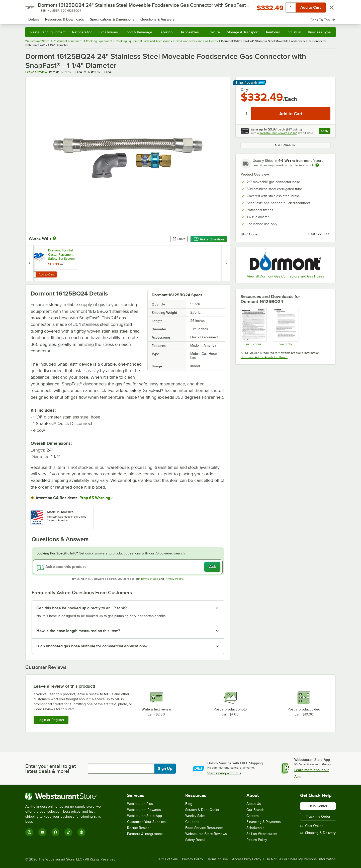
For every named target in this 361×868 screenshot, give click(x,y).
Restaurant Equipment (48, 32)
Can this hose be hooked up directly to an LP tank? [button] (81, 608)
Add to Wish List (286, 145)
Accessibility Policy (247, 859)
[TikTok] (68, 832)
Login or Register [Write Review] (51, 720)
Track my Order (318, 816)
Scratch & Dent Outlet (202, 810)
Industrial (294, 32)
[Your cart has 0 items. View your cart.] (328, 18)
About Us (254, 804)
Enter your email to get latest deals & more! (51, 769)
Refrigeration (82, 32)
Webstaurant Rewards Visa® (278, 133)
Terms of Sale (167, 859)
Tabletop (166, 32)
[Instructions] (253, 327)
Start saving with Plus (224, 773)
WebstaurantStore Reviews (206, 834)
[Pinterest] (81, 832)
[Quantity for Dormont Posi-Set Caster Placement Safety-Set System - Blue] (32, 274)
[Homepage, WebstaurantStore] (67, 18)
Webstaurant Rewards (144, 810)
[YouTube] (42, 832)
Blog (189, 804)
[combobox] (174, 18)
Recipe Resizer (139, 828)
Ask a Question (209, 239)
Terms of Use (149, 579)
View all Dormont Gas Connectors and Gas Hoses (286, 276)
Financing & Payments (264, 822)
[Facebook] (55, 832)
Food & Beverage (138, 32)
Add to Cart (46, 274)
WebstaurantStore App (145, 816)
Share (179, 239)
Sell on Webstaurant (262, 834)
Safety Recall (195, 840)
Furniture (213, 32)
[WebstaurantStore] (67, 796)
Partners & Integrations (145, 834)
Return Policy (257, 840)
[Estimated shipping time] (317, 165)
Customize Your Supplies (146, 822)
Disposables (189, 32)
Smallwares (109, 32)
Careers (253, 816)
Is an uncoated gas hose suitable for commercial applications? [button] (92, 646)
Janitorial (272, 32)
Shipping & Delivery (318, 833)
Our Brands (255, 810)
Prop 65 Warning (95, 498)
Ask (212, 567)
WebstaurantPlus (140, 804)
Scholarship (255, 828)
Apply (326, 132)
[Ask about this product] (128, 567)
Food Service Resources (204, 828)
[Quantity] (246, 113)
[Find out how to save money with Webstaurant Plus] (30, 251)
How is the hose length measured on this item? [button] (78, 631)
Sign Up (165, 769)
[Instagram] (29, 832)
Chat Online (312, 826)
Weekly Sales (195, 816)
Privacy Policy (174, 579)
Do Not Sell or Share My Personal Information (301, 859)
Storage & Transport (243, 32)
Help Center (318, 806)
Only (244, 90)
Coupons (192, 822)
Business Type (319, 32)
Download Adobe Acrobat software (264, 357)
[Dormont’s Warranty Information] (285, 327)
